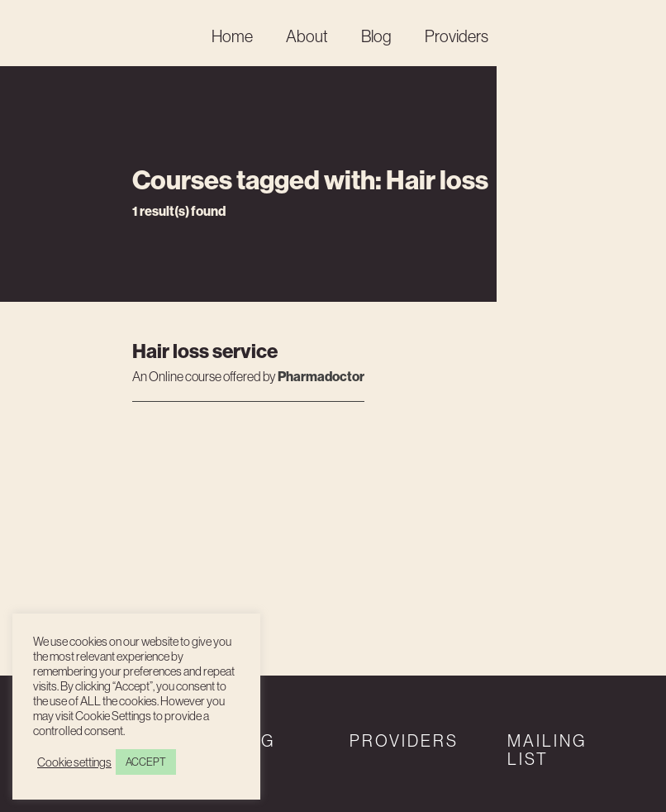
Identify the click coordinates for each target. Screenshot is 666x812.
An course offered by (205, 377)
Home (232, 36)
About (307, 36)
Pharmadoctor (321, 376)
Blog (376, 36)
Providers (457, 36)
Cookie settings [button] (74, 762)
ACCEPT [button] (146, 762)
